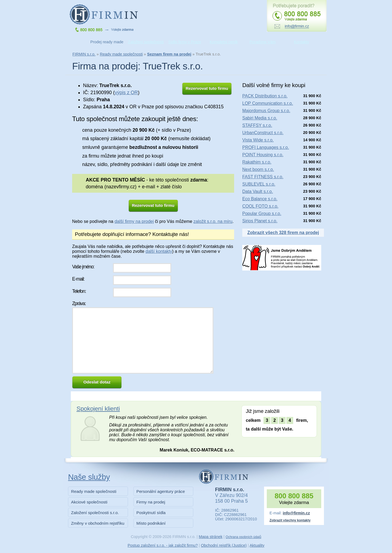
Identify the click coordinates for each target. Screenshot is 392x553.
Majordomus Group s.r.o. (266, 111)
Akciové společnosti (89, 502)
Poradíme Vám (263, 42)
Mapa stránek (211, 537)
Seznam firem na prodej (169, 54)
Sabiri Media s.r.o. (260, 118)
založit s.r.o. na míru (213, 221)
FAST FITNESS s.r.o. (263, 177)
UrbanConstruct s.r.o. (263, 133)
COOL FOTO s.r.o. (260, 206)
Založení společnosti (146, 42)
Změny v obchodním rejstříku (98, 523)
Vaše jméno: (83, 267)
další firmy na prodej (134, 221)
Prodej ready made (107, 42)
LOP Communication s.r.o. (268, 103)
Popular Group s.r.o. (262, 213)
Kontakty (302, 42)
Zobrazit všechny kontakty (290, 520)
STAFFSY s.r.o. (257, 125)
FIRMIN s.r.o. (84, 54)
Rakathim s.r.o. (257, 162)
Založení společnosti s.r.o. (95, 513)
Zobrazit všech (283, 233)
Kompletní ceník (224, 42)
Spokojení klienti (98, 409)
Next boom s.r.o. (258, 169)
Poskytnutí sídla (151, 513)
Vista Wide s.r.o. (258, 140)
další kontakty (159, 251)
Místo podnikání (151, 523)
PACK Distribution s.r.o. (265, 96)
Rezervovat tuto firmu (207, 88)
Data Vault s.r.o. (258, 191)
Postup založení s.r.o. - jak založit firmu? (163, 545)
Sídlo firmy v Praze (185, 42)
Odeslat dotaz (97, 382)
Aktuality (257, 545)
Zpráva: (79, 303)
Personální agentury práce (161, 491)
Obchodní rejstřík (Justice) (224, 545)
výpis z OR (126, 93)
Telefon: (79, 291)
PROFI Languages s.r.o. (266, 147)
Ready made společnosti (121, 54)
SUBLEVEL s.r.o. (259, 184)
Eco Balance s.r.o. (260, 199)
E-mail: (78, 279)
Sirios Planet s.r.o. (260, 221)
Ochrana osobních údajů (244, 537)
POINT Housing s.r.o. (263, 155)
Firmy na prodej (151, 502)
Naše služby (89, 477)
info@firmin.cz (296, 513)
